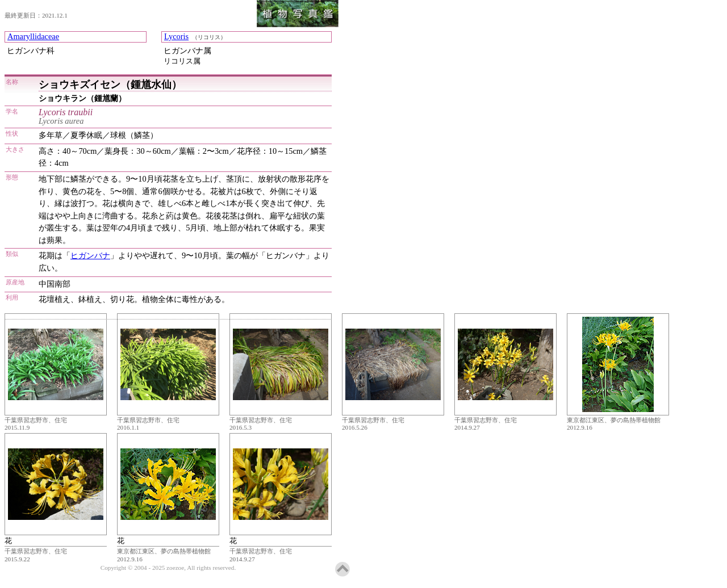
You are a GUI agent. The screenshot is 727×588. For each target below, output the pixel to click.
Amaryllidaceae (33, 36)
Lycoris (176, 36)
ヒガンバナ (90, 255)
